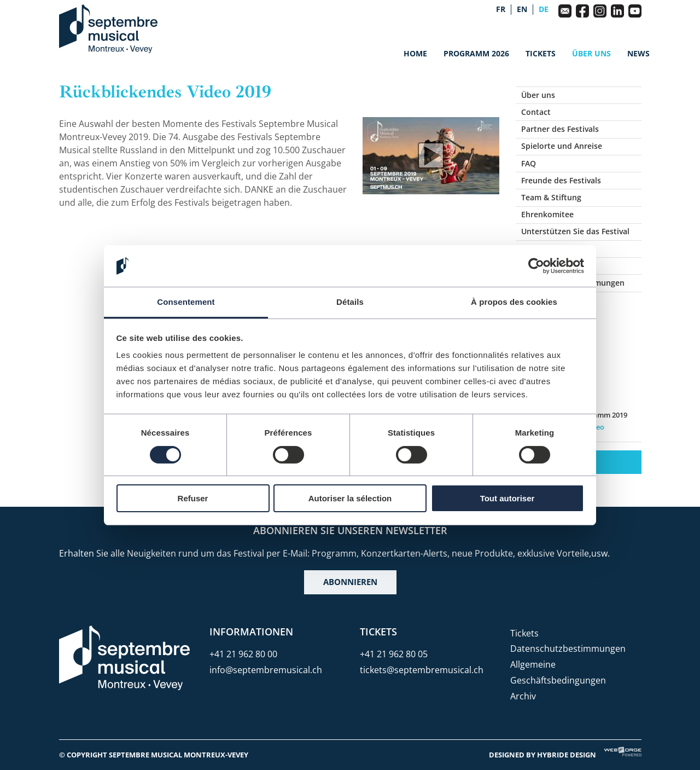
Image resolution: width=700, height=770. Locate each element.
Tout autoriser (507, 498)
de (544, 9)
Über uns (591, 53)
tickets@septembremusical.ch (422, 670)
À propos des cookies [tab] (514, 302)
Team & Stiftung (551, 197)
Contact (536, 112)
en (522, 9)
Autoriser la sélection (350, 498)
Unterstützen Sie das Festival (575, 231)
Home (415, 53)
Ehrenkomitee (547, 214)
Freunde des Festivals (561, 180)
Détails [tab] (350, 302)
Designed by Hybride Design (542, 755)
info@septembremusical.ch (266, 670)
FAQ (529, 163)
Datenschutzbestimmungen (568, 649)
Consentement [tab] (186, 302)
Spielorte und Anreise (562, 146)
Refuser (193, 498)
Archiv (523, 696)
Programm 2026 (476, 53)
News (638, 53)
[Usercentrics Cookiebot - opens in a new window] (536, 266)
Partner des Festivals (560, 129)
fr (501, 9)
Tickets (541, 53)
